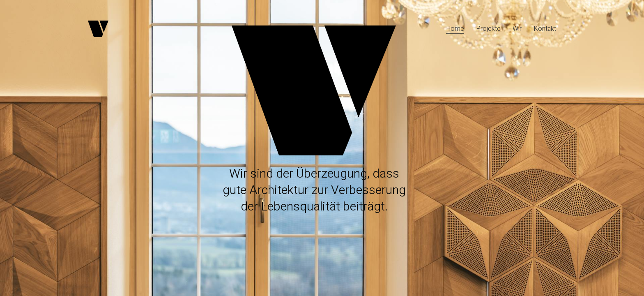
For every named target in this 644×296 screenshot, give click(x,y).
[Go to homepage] (98, 29)
